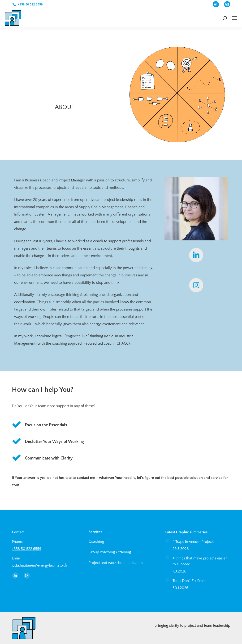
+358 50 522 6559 (30, 4)
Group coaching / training (110, 552)
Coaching (96, 541)
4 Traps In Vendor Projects (194, 542)
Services (95, 532)
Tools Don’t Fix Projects (191, 581)
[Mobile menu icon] (234, 18)
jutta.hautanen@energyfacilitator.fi (39, 565)
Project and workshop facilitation (116, 563)
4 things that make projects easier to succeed (200, 561)
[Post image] (167, 541)
